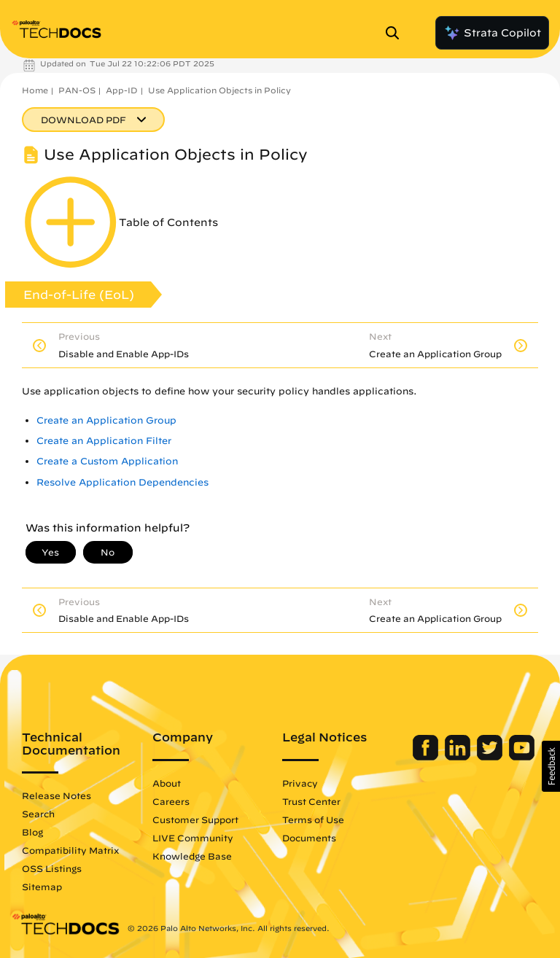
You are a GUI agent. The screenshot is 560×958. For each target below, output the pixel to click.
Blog (32, 832)
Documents (309, 838)
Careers (171, 801)
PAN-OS (77, 90)
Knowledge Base (192, 856)
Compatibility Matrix (70, 850)
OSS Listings (52, 868)
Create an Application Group (106, 420)
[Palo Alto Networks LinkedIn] (459, 757)
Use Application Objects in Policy (219, 90)
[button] (551, 766)
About (167, 783)
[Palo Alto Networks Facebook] (427, 757)
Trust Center (311, 801)
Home (35, 90)
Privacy (300, 783)
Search (38, 814)
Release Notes (57, 795)
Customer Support (195, 819)
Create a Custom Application (107, 461)
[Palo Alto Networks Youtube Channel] (522, 757)
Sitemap (42, 887)
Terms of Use (313, 819)
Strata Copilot (492, 33)
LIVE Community (193, 838)
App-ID (122, 90)
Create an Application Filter (104, 441)
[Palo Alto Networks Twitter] (491, 757)
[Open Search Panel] (397, 33)
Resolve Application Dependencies (122, 482)
